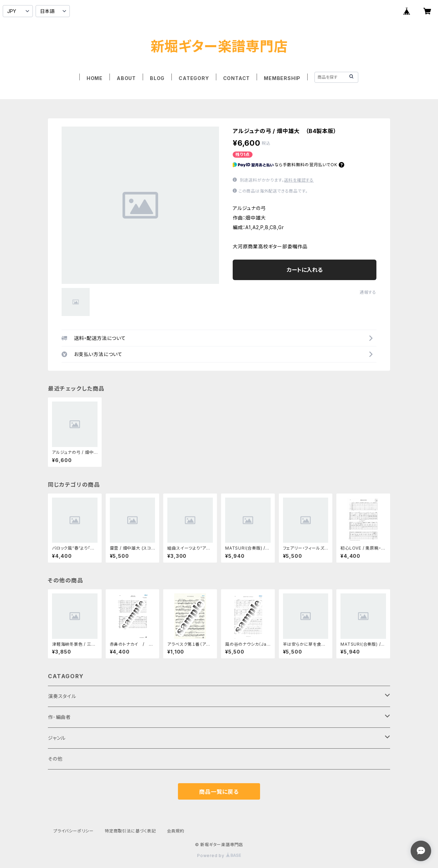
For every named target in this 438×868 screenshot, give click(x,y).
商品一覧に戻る (219, 792)
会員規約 (176, 831)
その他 (55, 759)
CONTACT (237, 78)
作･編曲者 (59, 717)
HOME (95, 78)
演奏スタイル (62, 696)
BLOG (157, 78)
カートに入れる (305, 270)
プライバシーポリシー (74, 831)
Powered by (219, 856)
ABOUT (126, 78)
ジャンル (57, 738)
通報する (368, 292)
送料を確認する (299, 180)
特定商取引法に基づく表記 (130, 831)
